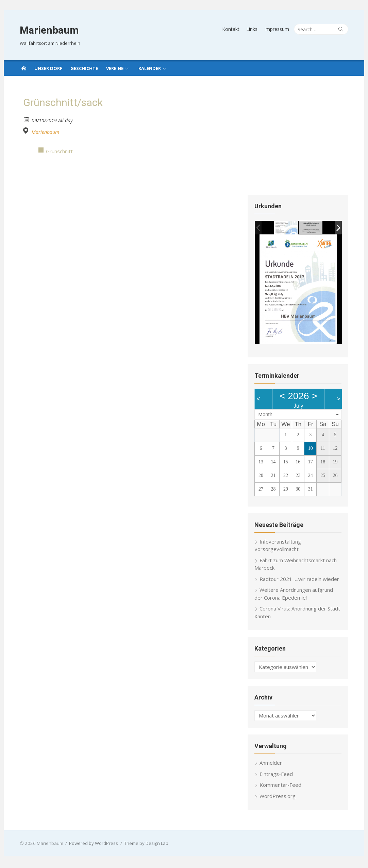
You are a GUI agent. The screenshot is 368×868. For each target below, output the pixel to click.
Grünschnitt (57, 151)
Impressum (279, 29)
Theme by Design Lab (144, 845)
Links (254, 29)
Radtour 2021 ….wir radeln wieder (300, 581)
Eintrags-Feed (277, 776)
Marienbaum (47, 30)
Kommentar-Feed (281, 787)
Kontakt (233, 29)
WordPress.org (279, 798)
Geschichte (84, 68)
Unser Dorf (48, 68)
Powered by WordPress (91, 845)
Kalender (150, 68)
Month (266, 416)
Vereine (115, 68)
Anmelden (272, 765)
